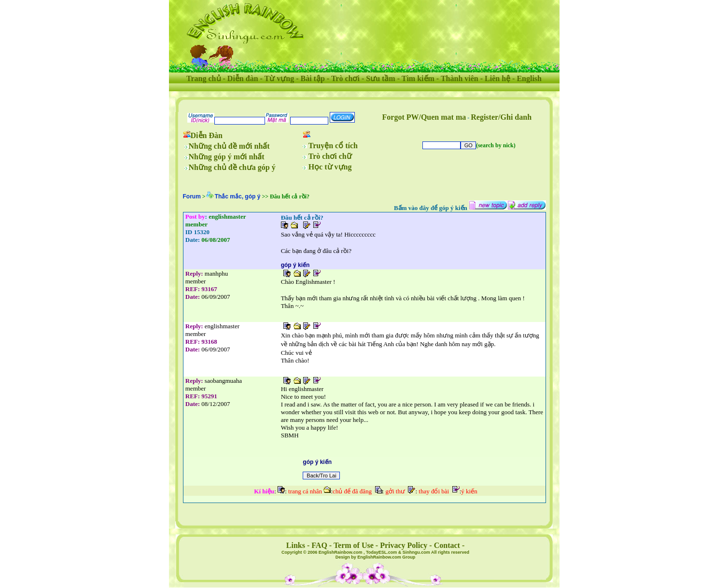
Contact (447, 545)
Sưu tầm (380, 78)
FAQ (319, 545)
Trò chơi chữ (330, 156)
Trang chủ (203, 78)
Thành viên (460, 78)
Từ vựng (280, 78)
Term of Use (354, 545)
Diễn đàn (243, 78)
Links (296, 545)
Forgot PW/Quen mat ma (424, 117)
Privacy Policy (404, 545)
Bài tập (312, 78)
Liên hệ (497, 78)
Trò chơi (345, 78)
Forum (192, 196)
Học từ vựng (330, 167)
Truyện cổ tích (333, 146)
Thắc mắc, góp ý (238, 196)
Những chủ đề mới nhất (229, 146)
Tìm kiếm (418, 78)
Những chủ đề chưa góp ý (232, 167)
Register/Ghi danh (501, 117)
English (529, 78)
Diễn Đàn (207, 135)
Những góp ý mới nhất (227, 157)
